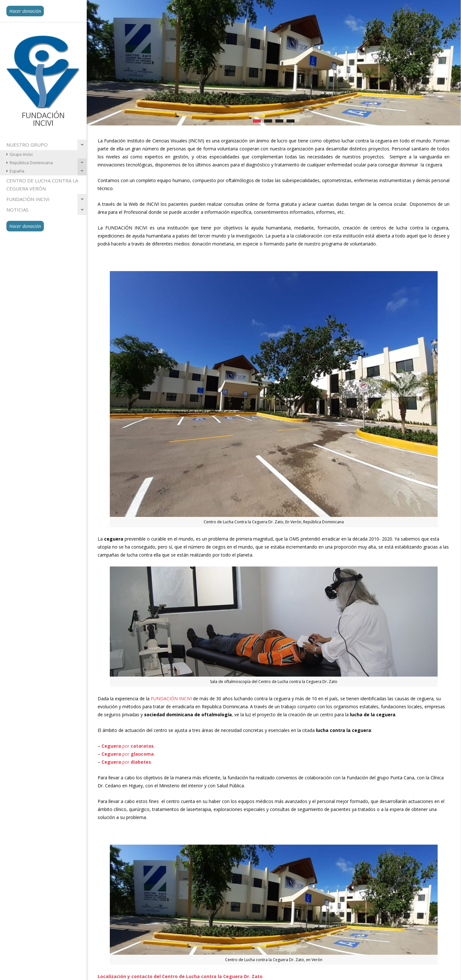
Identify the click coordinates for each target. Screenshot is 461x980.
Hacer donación (25, 11)
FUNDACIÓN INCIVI (171, 699)
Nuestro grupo (27, 145)
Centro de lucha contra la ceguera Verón (42, 185)
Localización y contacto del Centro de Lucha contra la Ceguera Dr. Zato (180, 976)
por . (127, 762)
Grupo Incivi (21, 154)
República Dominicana (31, 163)
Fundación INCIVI (28, 199)
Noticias (17, 210)
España (17, 171)
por (128, 746)
